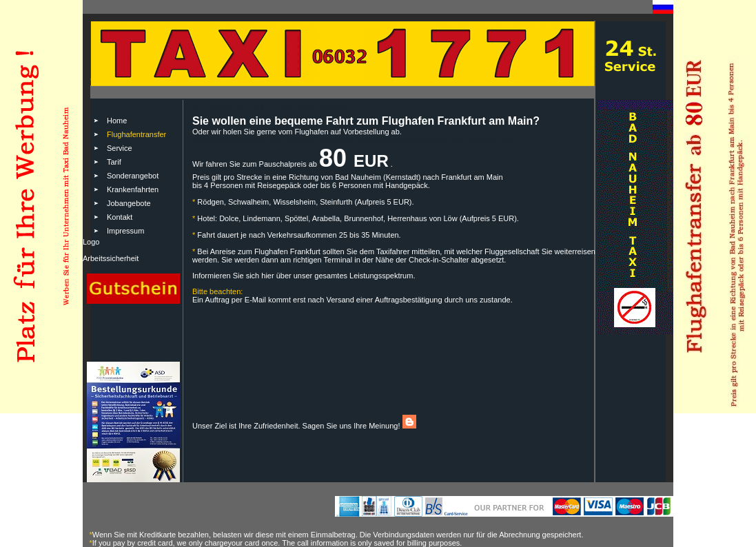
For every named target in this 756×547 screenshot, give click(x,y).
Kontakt (120, 217)
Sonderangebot (133, 176)
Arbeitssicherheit (111, 258)
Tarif (114, 162)
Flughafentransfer (136, 134)
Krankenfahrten (133, 189)
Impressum (125, 231)
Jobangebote (129, 203)
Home (117, 121)
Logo (91, 242)
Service (120, 148)
